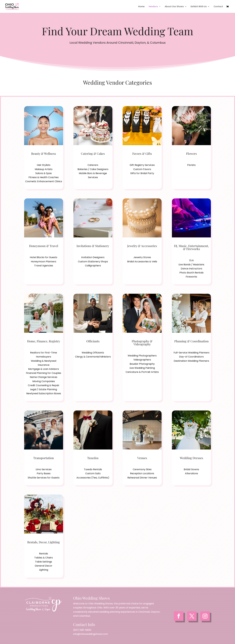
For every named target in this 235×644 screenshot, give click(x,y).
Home (141, 7)
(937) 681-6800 (82, 630)
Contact (218, 7)
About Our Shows (174, 7)
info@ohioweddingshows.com (91, 634)
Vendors (153, 7)
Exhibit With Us (199, 7)
